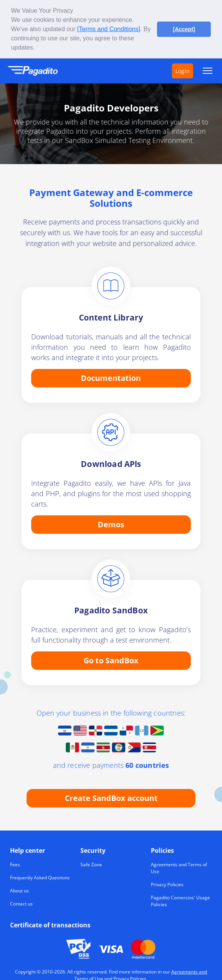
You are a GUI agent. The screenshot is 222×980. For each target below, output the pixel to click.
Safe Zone (91, 864)
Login (183, 70)
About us (19, 890)
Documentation (111, 378)
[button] (38, 48)
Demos (111, 524)
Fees (15, 864)
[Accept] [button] (184, 29)
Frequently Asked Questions (40, 877)
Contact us (21, 903)
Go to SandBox (111, 660)
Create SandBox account (111, 798)
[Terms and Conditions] (109, 29)
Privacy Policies (167, 884)
